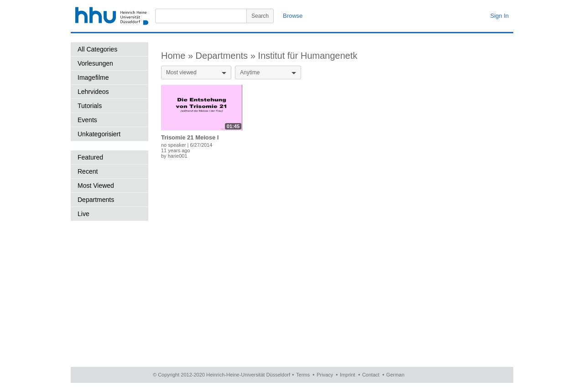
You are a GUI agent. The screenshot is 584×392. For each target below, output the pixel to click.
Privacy (325, 375)
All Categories (97, 49)
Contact (371, 375)
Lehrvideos (93, 92)
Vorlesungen (95, 63)
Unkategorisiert (99, 134)
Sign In (500, 16)
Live (83, 214)
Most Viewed (96, 186)
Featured (90, 157)
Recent (88, 171)
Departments (96, 200)
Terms (303, 375)
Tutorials (90, 106)
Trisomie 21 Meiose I (190, 137)
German (396, 375)
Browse (293, 16)
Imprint (348, 375)
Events (87, 120)
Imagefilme (93, 77)
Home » (178, 56)
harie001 (178, 156)
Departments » (227, 56)
